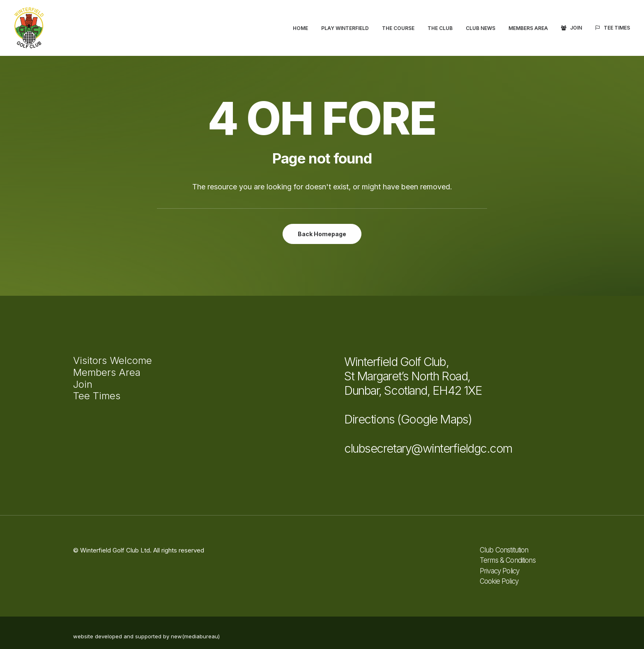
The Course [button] (398, 28)
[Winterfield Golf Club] (29, 28)
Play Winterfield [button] (345, 28)
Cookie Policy (499, 581)
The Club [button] (440, 28)
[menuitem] (303, 28)
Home (300, 28)
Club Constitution (504, 550)
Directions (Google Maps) (408, 419)
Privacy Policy (499, 571)
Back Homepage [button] (322, 234)
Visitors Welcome (113, 360)
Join (576, 28)
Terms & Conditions (508, 560)
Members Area (528, 28)
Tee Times (617, 28)
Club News (481, 28)
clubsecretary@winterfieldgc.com (428, 448)
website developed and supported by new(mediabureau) (146, 636)
